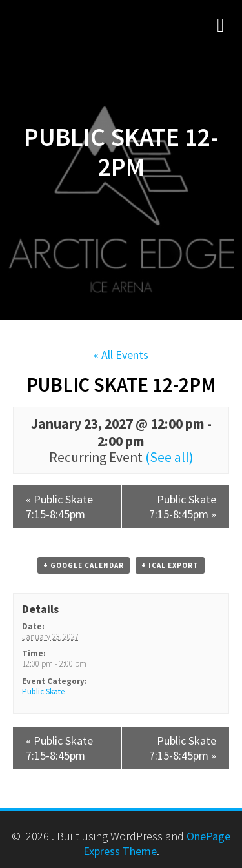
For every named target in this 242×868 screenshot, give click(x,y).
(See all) (169, 457)
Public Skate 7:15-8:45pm (59, 507)
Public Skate (43, 691)
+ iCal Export (170, 565)
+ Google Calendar (84, 565)
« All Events (121, 355)
